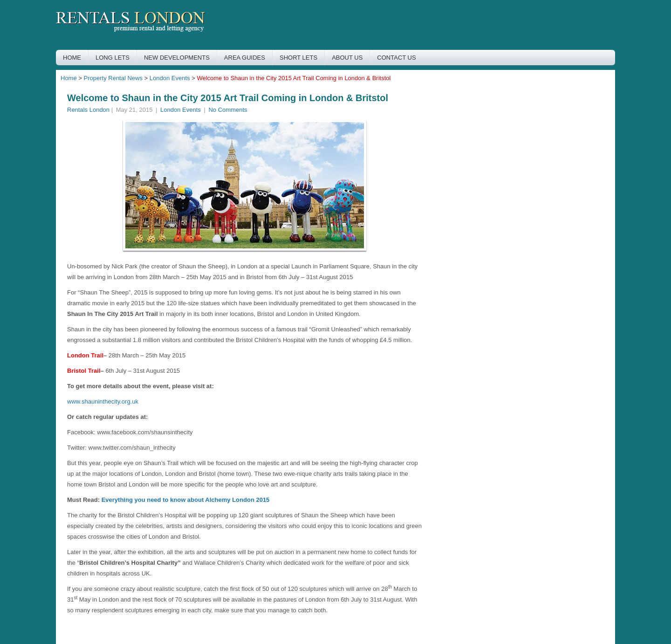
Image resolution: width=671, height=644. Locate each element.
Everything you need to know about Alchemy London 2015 (186, 500)
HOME (72, 58)
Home (69, 78)
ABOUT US (347, 58)
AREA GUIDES (245, 58)
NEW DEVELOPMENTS (177, 58)
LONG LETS (113, 58)
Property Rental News (113, 78)
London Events (170, 78)
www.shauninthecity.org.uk (103, 401)
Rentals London (88, 110)
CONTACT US (396, 58)
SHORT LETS (298, 58)
